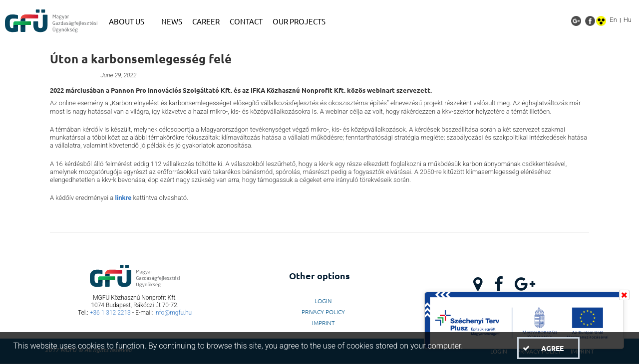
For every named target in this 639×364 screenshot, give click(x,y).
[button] (548, 348)
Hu (628, 20)
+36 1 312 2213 (110, 313)
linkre (123, 198)
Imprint (323, 323)
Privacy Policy (323, 312)
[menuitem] (130, 21)
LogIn (323, 301)
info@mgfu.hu (173, 313)
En (613, 20)
